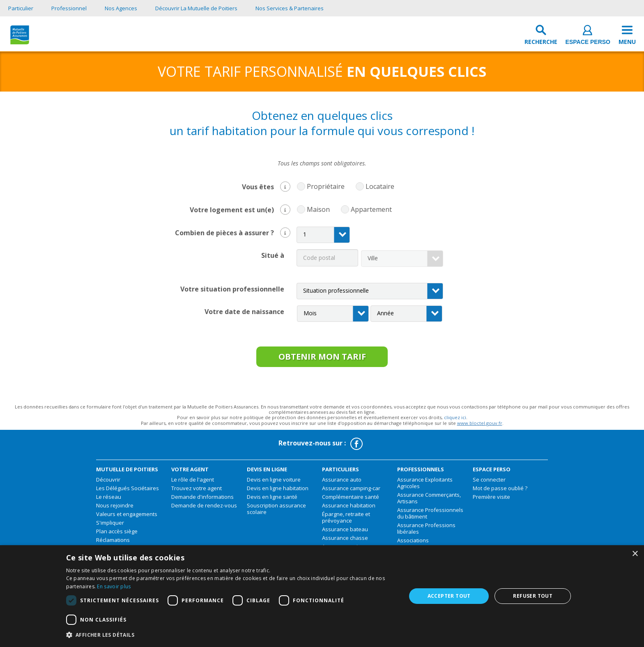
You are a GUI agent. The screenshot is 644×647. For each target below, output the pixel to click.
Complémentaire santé (351, 500)
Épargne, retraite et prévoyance (346, 521)
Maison (316, 210)
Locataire (378, 187)
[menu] (627, 37)
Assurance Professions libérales (426, 532)
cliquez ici (455, 421)
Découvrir (108, 483)
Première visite (491, 500)
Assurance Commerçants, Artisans (429, 501)
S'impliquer (110, 526)
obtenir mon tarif (322, 358)
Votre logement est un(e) (240, 209)
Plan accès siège (117, 535)
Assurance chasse (345, 541)
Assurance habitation (349, 509)
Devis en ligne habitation (278, 491)
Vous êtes (266, 186)
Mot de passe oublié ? (500, 491)
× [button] (635, 554)
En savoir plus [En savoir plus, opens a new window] (114, 586)
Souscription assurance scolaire (276, 512)
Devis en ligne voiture (274, 483)
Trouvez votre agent (197, 491)
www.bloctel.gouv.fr (480, 426)
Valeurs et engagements (127, 517)
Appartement (369, 210)
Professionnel (69, 8)
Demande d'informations (202, 500)
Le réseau (109, 500)
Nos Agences (121, 8)
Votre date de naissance (244, 311)
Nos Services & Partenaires (290, 8)
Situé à (273, 255)
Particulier (21, 8)
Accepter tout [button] (449, 596)
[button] (285, 187)
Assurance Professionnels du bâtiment (430, 516)
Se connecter (489, 483)
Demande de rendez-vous (204, 509)
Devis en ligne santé (272, 500)
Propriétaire (324, 187)
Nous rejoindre (115, 509)
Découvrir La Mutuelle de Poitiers (196, 8)
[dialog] (322, 596)
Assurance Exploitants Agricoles (425, 486)
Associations (413, 544)
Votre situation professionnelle (232, 288)
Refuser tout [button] (533, 596)
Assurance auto (342, 483)
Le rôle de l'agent (193, 483)
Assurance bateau (345, 532)
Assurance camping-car (351, 491)
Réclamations (113, 543)
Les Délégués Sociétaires (128, 491)
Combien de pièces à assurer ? (233, 232)
